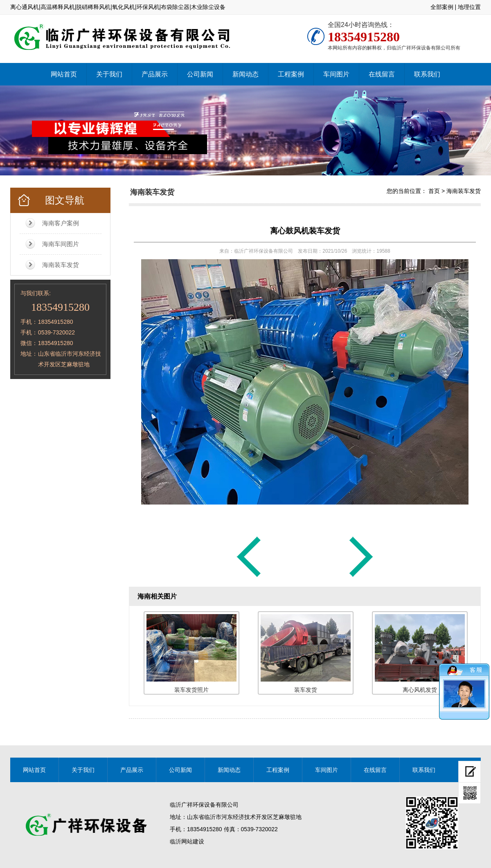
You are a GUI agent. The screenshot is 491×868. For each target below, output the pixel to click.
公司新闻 (200, 74)
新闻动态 (245, 74)
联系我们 (427, 74)
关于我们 (109, 74)
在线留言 (382, 74)
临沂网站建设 (187, 841)
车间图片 (336, 74)
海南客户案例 (61, 223)
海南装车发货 (61, 265)
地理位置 (469, 7)
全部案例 (442, 7)
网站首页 (64, 74)
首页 (434, 191)
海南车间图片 (61, 244)
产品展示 (155, 74)
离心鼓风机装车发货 (305, 231)
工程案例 (291, 74)
